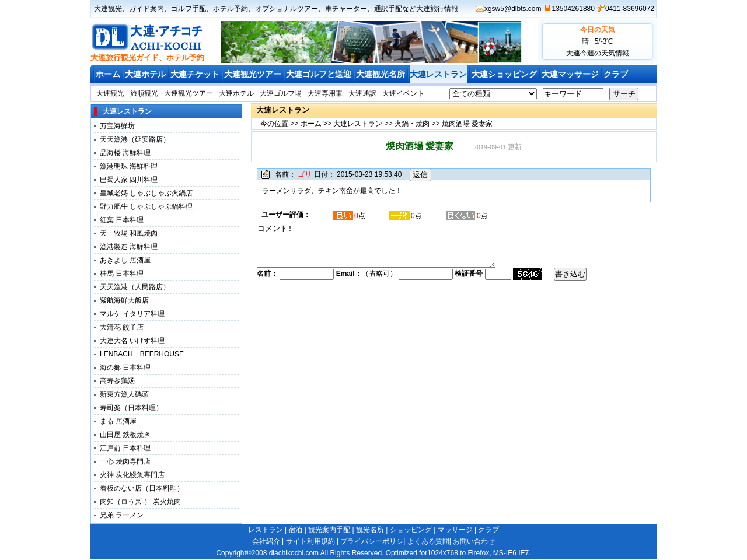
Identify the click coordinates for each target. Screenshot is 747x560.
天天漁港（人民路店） (135, 287)
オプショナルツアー (287, 9)
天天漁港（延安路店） (135, 139)
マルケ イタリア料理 (132, 314)
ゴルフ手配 (189, 9)
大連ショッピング (504, 74)
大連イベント (403, 93)
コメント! (390, 250)
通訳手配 (388, 9)
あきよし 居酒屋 (125, 260)
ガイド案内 (146, 9)
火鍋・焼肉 (412, 124)
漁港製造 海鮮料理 (129, 247)
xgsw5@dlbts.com (513, 9)
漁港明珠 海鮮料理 (129, 166)
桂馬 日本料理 (122, 274)
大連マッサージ (570, 74)
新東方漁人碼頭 (128, 394)
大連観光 (108, 9)
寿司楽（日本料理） (131, 408)
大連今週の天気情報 (598, 53)
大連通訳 (362, 93)
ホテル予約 (231, 9)
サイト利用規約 (310, 541)
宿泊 (295, 530)
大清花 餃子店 (122, 327)
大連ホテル (145, 74)
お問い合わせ (474, 541)
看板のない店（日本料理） (142, 488)
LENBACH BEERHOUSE (142, 354)
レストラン (266, 530)
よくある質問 (428, 541)
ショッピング (411, 530)
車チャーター (346, 9)
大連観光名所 (381, 74)
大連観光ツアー (253, 74)
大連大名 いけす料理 (136, 341)
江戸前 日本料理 (125, 448)
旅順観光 (144, 93)
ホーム (108, 74)
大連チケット (195, 74)
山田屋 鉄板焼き (125, 435)
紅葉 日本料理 (122, 220)
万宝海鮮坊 (117, 126)
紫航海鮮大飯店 (124, 300)
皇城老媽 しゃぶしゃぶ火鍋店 (146, 193)
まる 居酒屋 (118, 421)
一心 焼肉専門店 (125, 461)
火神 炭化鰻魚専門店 (132, 475)
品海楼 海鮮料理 (125, 153)
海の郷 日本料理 (125, 367)
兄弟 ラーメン (122, 515)
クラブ (616, 74)
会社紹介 (266, 541)
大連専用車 (325, 93)
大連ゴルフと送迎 (319, 74)
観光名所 (370, 530)
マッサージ (455, 530)
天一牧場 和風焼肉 (129, 233)
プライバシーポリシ (372, 541)
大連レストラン (438, 74)
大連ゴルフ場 (281, 93)
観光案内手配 (329, 530)
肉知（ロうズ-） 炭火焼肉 (140, 502)
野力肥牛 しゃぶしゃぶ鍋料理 (146, 206)
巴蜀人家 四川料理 (129, 180)
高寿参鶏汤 (117, 381)
